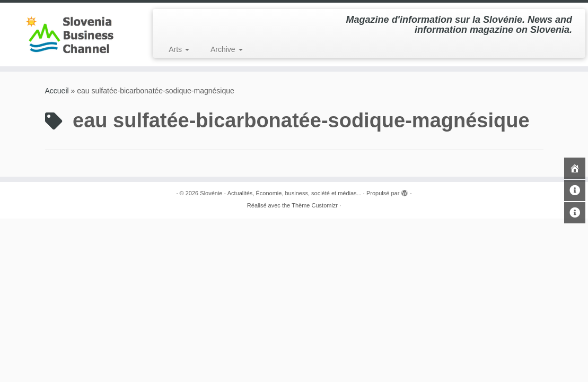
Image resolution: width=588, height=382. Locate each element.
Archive (227, 49)
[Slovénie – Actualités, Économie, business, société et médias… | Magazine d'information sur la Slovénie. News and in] (69, 34)
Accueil (57, 91)
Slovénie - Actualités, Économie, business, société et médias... (281, 193)
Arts (179, 49)
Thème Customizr (315, 205)
